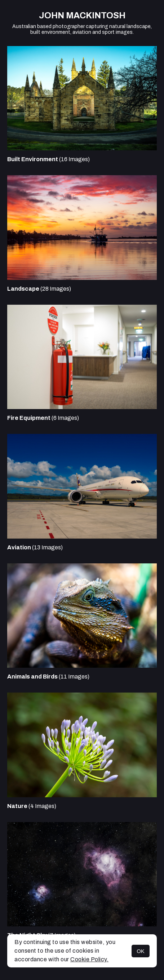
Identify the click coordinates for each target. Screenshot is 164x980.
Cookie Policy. (89, 959)
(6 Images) (43, 418)
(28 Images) (39, 289)
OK (141, 951)
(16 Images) (48, 159)
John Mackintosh (82, 15)
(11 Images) (48, 677)
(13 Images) (35, 547)
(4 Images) (32, 806)
